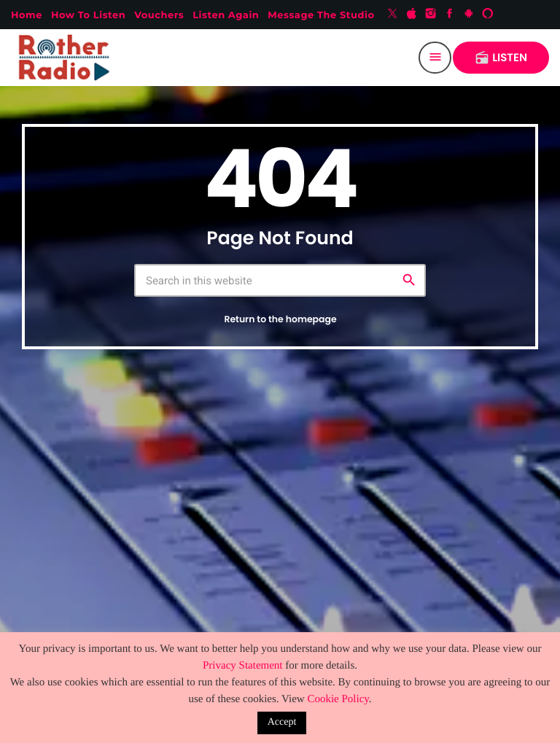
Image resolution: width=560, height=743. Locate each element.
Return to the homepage (280, 320)
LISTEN (501, 58)
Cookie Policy (338, 699)
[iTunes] (412, 15)
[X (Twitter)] (392, 15)
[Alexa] (488, 15)
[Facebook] (450, 15)
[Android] (469, 15)
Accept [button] (282, 722)
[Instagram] (431, 15)
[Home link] (67, 58)
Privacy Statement (243, 666)
